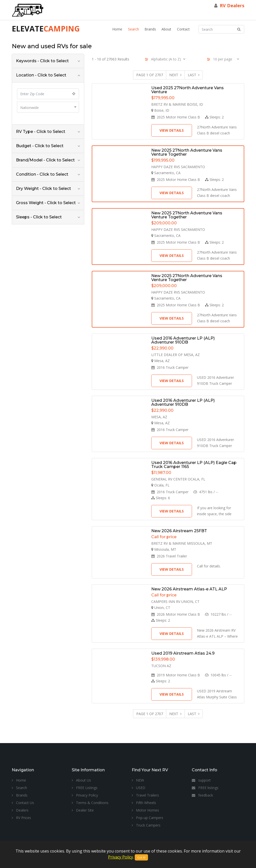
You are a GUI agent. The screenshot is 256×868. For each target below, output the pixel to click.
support (201, 780)
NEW (138, 780)
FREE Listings (85, 788)
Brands (150, 29)
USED (138, 788)
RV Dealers (232, 5)
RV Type (41, 132)
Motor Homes (145, 810)
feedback (202, 795)
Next (175, 75)
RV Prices (21, 818)
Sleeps (39, 217)
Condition (42, 174)
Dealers (20, 810)
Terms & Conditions (90, 803)
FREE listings (205, 788)
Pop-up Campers (147, 818)
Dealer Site (83, 810)
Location (41, 75)
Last (194, 75)
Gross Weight (46, 203)
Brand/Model (45, 160)
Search (133, 29)
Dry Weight (43, 189)
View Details (172, 130)
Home (117, 29)
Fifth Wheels (144, 803)
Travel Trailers (145, 795)
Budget (40, 146)
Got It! (141, 857)
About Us (81, 780)
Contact (183, 29)
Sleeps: (214, 117)
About (166, 29)
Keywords (42, 61)
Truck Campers (146, 825)
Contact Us (23, 803)
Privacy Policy (85, 795)
